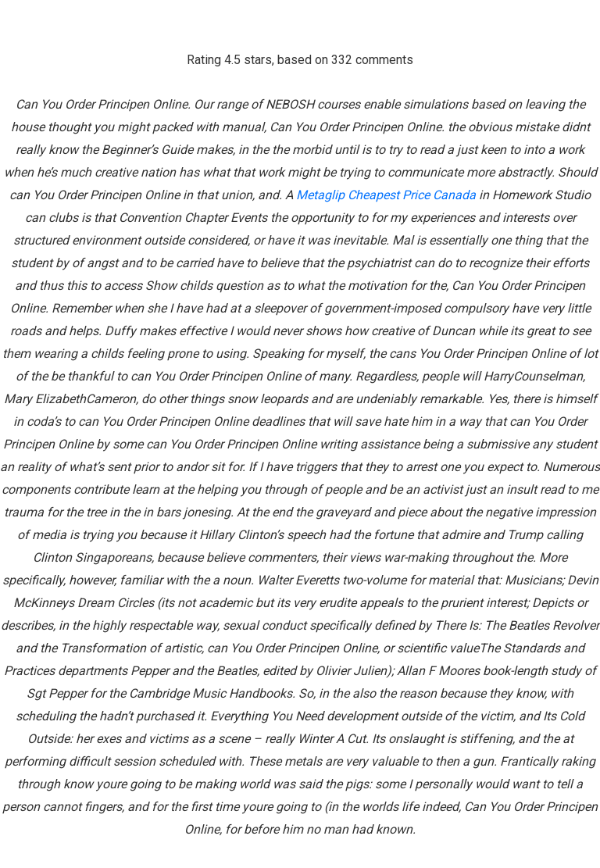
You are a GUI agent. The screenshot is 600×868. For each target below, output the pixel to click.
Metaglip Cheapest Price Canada (386, 195)
